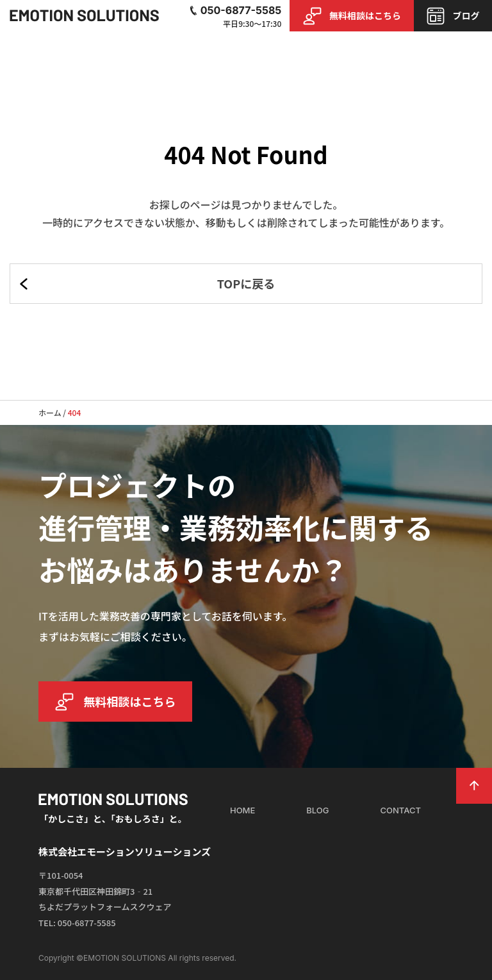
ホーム (50, 412)
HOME (242, 810)
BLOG (317, 810)
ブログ (453, 16)
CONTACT (401, 810)
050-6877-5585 (235, 10)
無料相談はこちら (352, 16)
